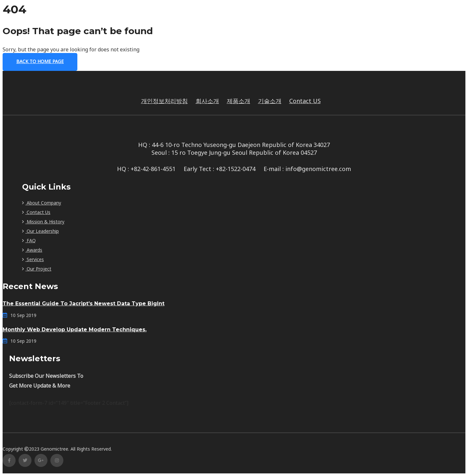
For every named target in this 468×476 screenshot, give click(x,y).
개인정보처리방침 (164, 101)
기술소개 (270, 101)
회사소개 (207, 101)
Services (33, 259)
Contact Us (36, 212)
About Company (42, 203)
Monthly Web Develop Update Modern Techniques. (75, 330)
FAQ (29, 240)
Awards (32, 250)
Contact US (305, 101)
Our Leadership (40, 231)
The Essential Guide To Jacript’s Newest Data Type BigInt (84, 304)
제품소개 (239, 101)
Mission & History (43, 222)
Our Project (37, 269)
